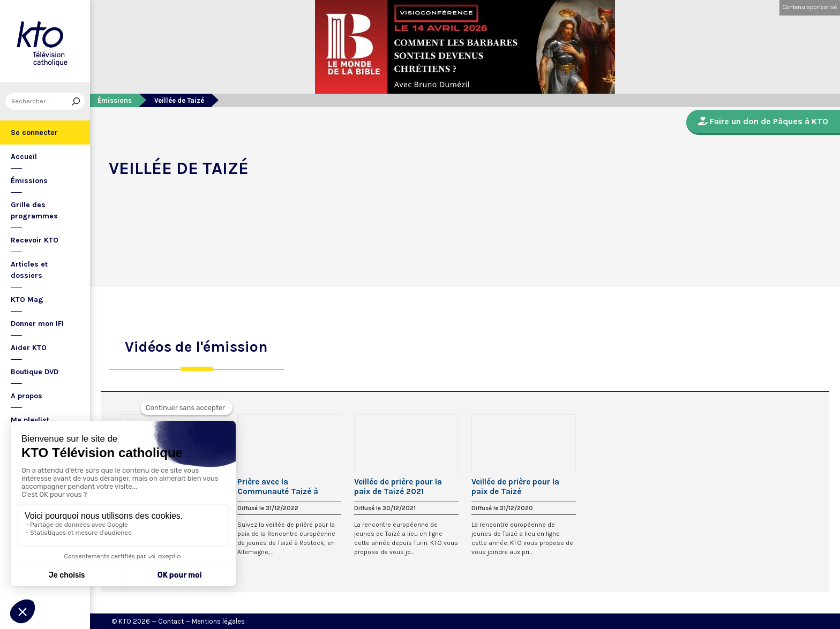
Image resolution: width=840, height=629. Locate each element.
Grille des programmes (34, 210)
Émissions (29, 181)
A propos (27, 396)
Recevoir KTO (35, 240)
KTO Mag (27, 300)
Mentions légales (218, 621)
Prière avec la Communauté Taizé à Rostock (278, 487)
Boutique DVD (35, 372)
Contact (171, 621)
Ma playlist (30, 420)
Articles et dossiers (29, 270)
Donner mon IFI (37, 324)
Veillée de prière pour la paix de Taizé (515, 487)
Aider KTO (29, 348)
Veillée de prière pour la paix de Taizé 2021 (398, 487)
